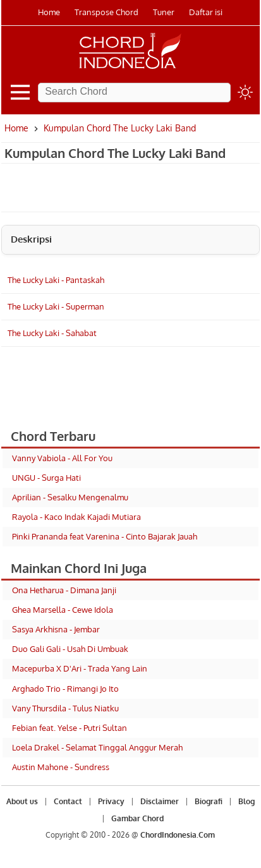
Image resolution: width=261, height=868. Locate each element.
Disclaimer (160, 801)
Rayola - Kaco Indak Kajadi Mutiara (76, 517)
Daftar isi (206, 12)
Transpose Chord (106, 12)
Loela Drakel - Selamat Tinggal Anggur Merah (97, 747)
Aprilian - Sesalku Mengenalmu (70, 497)
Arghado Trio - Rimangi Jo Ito (65, 689)
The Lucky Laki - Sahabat (52, 333)
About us (22, 801)
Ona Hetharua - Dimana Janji (64, 590)
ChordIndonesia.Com (178, 835)
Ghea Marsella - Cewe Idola (63, 610)
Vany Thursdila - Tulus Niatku (65, 708)
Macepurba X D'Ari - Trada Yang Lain (80, 668)
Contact (68, 801)
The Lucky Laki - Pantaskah (56, 280)
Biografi (209, 801)
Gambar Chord (137, 818)
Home (49, 12)
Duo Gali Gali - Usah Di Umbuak (70, 649)
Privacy (111, 801)
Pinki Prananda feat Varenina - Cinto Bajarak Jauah (105, 536)
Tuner (164, 12)
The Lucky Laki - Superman (56, 306)
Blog (246, 801)
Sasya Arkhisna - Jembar (56, 629)
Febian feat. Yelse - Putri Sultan (70, 728)
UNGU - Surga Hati (46, 478)
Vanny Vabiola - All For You (62, 458)
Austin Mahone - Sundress (61, 767)
